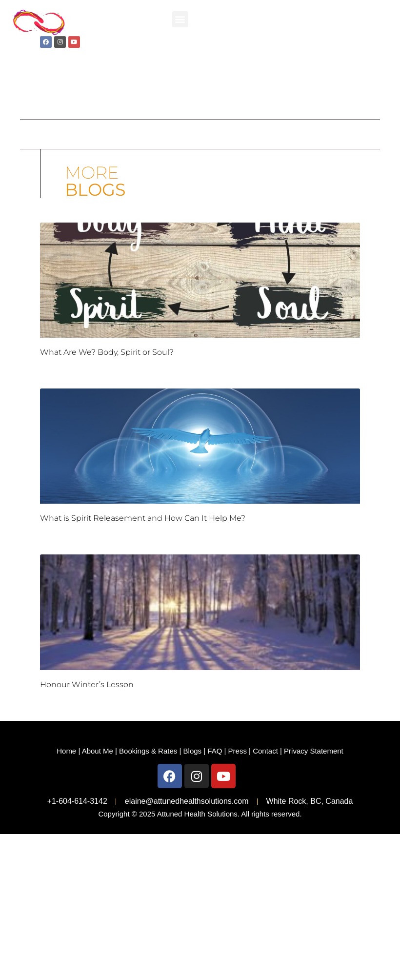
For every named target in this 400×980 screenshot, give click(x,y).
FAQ (215, 751)
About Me (98, 751)
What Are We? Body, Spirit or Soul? (107, 352)
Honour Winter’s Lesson (87, 684)
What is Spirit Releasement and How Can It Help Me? (143, 518)
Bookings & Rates (148, 751)
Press (238, 751)
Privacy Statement (314, 751)
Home (66, 751)
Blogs (193, 751)
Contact (265, 751)
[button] (180, 17)
